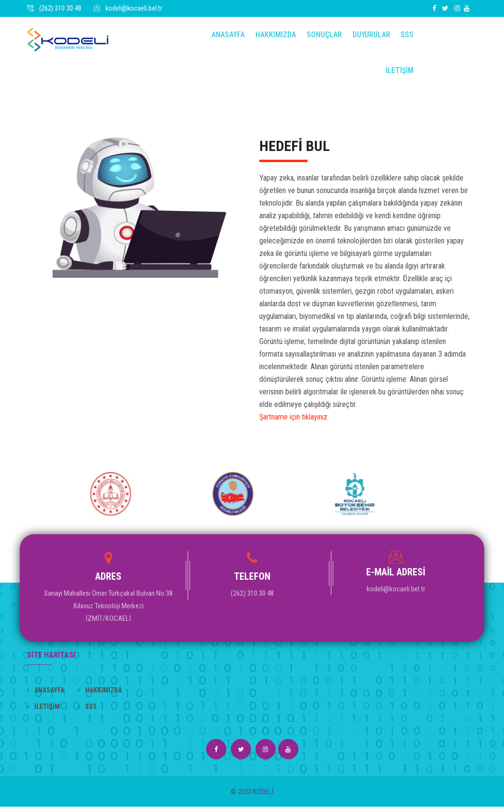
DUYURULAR (371, 36)
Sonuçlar (325, 36)
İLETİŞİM (399, 75)
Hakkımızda (278, 36)
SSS (407, 36)
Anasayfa (231, 36)
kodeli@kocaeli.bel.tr (134, 8)
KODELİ (263, 797)
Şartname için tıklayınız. (294, 422)
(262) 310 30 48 (60, 8)
